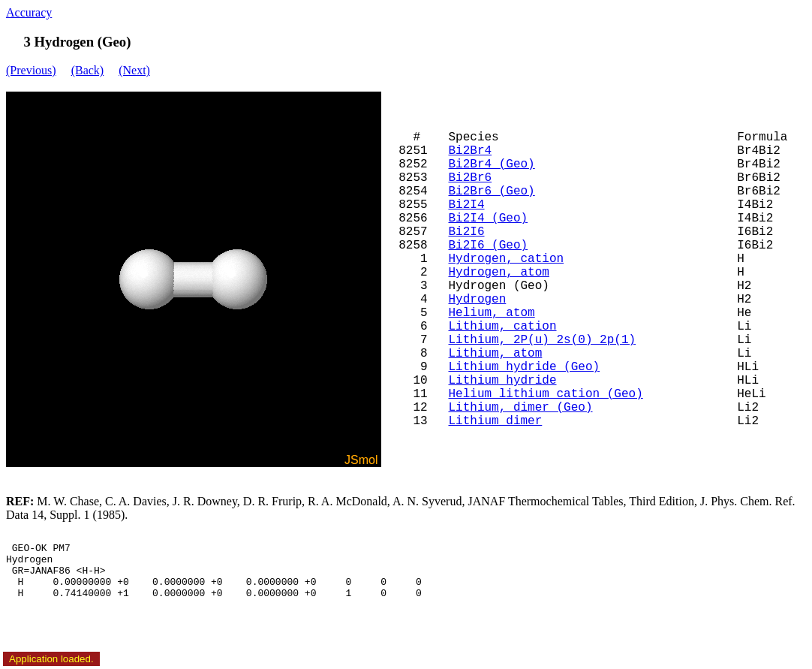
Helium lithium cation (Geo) (545, 394)
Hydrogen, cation (506, 259)
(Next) (134, 70)
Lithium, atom (495, 354)
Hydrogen (477, 300)
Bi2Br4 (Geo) (491, 164)
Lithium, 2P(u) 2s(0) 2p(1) (542, 340)
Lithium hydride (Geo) (524, 367)
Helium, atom (491, 313)
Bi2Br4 (470, 151)
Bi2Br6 (470, 178)
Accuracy (29, 12)
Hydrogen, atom (498, 273)
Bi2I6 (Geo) (488, 246)
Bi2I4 (466, 205)
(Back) (88, 70)
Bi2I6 (466, 232)
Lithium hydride (502, 381)
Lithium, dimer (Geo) (520, 408)
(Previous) (31, 70)
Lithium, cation (502, 327)
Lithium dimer (495, 421)
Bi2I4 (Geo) (488, 218)
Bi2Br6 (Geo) (491, 191)
